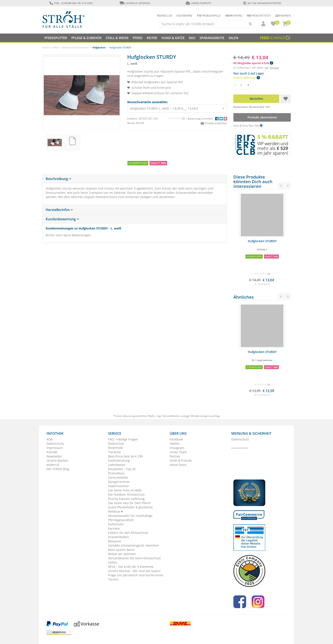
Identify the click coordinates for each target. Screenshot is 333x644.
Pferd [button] (138, 38)
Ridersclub (164, 16)
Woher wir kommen (122, 554)
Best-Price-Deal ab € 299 (125, 456)
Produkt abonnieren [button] (262, 117)
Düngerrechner (119, 482)
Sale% (234, 38)
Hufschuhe (116, 524)
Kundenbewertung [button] (62, 219)
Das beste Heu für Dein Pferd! (129, 503)
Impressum (55, 448)
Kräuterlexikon (119, 537)
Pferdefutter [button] (56, 38)
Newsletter (54, 456)
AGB (49, 439)
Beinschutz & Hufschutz (76, 47)
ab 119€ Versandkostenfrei (262, 3)
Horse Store (178, 465)
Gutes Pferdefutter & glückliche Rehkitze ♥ (130, 509)
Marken (283, 16)
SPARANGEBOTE (212, 38)
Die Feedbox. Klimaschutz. (127, 494)
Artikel (234, 16)
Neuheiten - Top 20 (122, 469)
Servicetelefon (118, 477)
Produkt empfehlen (214, 123)
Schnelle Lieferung (135, 3)
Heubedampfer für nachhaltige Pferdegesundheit (130, 518)
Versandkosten (171, 416)
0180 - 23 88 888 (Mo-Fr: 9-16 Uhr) (71, 3)
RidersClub (116, 444)
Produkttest (116, 473)
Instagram (177, 448)
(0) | (178, 119)
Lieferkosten (117, 465)
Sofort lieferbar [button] (247, 78)
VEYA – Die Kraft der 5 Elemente (131, 567)
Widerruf (53, 465)
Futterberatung (119, 461)
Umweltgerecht (198, 3)
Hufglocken (99, 47)
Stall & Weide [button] (117, 38)
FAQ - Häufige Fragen (123, 439)
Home (46, 47)
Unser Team (178, 452)
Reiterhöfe (116, 448)
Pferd (56, 47)
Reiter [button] (152, 38)
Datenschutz (55, 444)
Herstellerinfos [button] (59, 210)
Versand (274, 68)
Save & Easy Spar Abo (248, 126)
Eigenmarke (184, 16)
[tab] (135, 179)
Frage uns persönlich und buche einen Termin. (136, 577)
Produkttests (259, 16)
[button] (261, 24)
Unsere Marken (57, 461)
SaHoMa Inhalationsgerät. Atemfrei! (133, 545)
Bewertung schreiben (200, 119)
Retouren (115, 541)
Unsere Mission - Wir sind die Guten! (134, 571)
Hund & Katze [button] (173, 38)
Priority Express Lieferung (126, 499)
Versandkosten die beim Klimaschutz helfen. (134, 560)
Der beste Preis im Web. (125, 490)
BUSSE (140, 123)
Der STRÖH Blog (58, 469)
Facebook (176, 439)
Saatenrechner (119, 486)
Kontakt (52, 452)
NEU (192, 38)
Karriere (114, 528)
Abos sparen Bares (121, 550)
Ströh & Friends (181, 461)
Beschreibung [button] (59, 179)
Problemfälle (209, 16)
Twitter (175, 444)
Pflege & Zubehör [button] (86, 38)
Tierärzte (114, 452)
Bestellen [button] (256, 99)
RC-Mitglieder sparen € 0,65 (253, 63)
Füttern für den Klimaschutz (128, 533)
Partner (175, 456)
